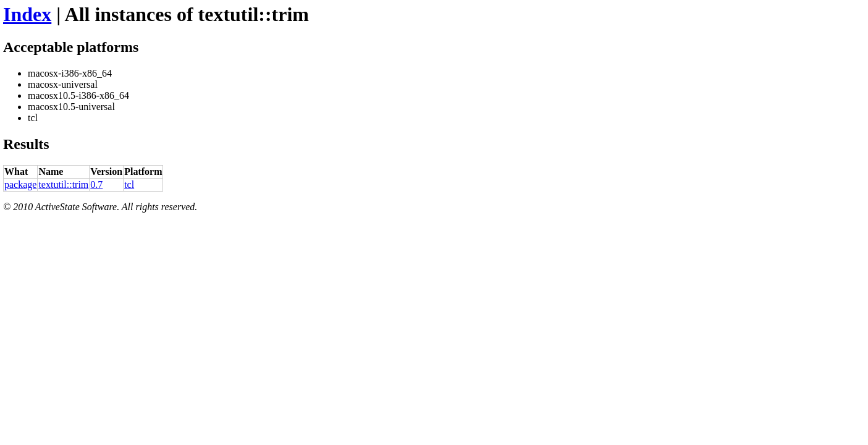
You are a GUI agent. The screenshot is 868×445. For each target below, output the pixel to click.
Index (27, 14)
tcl (129, 184)
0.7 (96, 184)
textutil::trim (63, 184)
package (20, 184)
